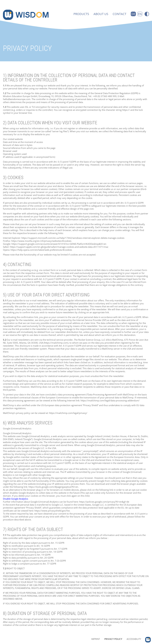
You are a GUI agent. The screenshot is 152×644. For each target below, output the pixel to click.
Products (81, 14)
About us (101, 14)
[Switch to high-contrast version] (147, 14)
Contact (119, 14)
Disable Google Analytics (16, 499)
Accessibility (134, 639)
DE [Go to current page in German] (133, 14)
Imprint (96, 639)
